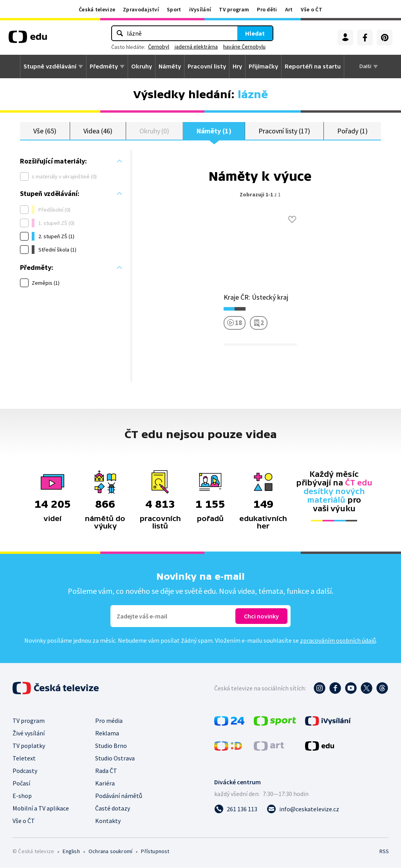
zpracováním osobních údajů (338, 641)
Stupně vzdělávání (50, 66)
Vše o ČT (312, 9)
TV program (234, 9)
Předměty (104, 66)
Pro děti (267, 9)
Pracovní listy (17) (284, 131)
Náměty (170, 66)
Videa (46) (98, 131)
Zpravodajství (141, 9)
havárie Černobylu (244, 47)
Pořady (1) (352, 131)
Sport (174, 9)
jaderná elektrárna (196, 47)
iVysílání (200, 9)
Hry (237, 66)
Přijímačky (263, 66)
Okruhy (142, 66)
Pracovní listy (207, 66)
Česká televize (97, 9)
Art (289, 9)
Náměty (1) (214, 131)
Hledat (255, 33)
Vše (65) (45, 131)
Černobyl (159, 47)
